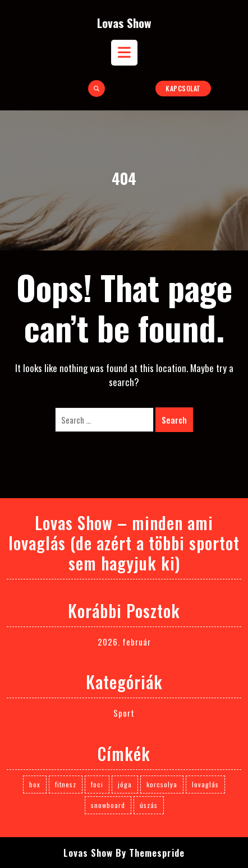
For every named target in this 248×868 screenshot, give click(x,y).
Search (174, 420)
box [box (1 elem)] (35, 784)
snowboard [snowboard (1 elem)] (108, 805)
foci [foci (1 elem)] (97, 784)
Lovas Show (124, 23)
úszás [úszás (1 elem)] (149, 805)
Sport (124, 713)
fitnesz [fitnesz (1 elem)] (66, 784)
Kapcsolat (183, 88)
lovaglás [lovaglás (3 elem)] (205, 784)
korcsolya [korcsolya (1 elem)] (162, 784)
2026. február (124, 642)
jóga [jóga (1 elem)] (125, 784)
